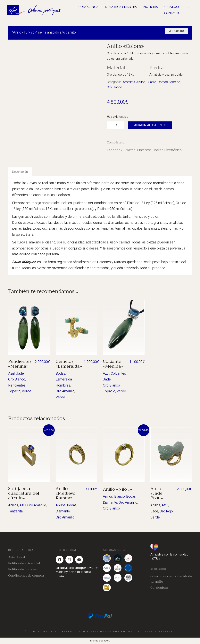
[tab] (20, 172)
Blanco (120, 497)
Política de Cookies (22, 569)
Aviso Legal (17, 557)
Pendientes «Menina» (20, 364)
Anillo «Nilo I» (117, 489)
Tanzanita (15, 511)
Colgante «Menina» (113, 364)
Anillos (141, 82)
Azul (11, 374)
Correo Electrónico (167, 150)
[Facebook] (60, 560)
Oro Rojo (166, 511)
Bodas (60, 374)
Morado (175, 82)
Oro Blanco (114, 87)
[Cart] (189, 10)
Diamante (63, 511)
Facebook (115, 150)
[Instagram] (69, 560)
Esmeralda (64, 379)
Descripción (20, 172)
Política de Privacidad (24, 563)
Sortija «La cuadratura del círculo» (24, 493)
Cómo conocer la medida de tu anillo (171, 579)
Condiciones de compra (26, 576)
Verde (27, 391)
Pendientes (17, 385)
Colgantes (118, 374)
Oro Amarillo (65, 391)
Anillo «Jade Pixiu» (157, 493)
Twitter (130, 150)
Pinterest (144, 150)
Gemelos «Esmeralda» (69, 364)
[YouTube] (79, 560)
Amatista (129, 82)
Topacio (14, 391)
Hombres (63, 385)
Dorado (163, 82)
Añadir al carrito (150, 125)
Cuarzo (151, 82)
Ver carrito (176, 31)
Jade (20, 374)
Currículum (159, 588)
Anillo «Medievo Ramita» (66, 493)
